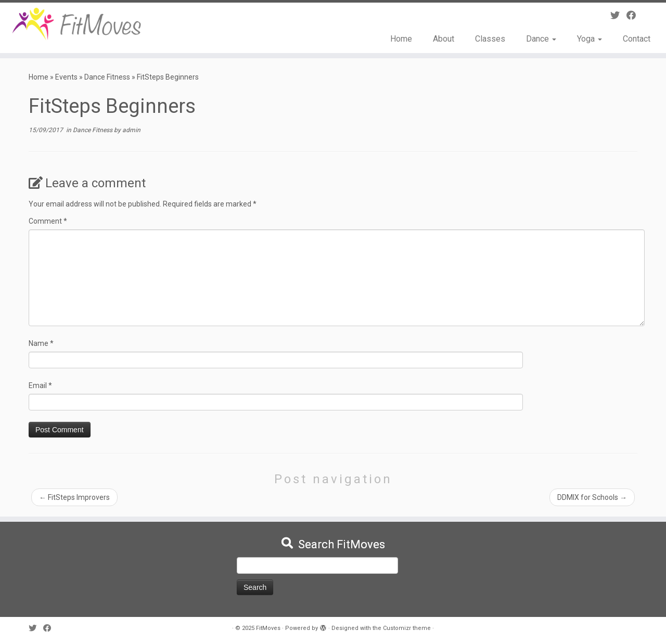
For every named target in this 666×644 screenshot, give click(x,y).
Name (41, 343)
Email (40, 385)
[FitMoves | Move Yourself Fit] (77, 24)
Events (66, 77)
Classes (490, 39)
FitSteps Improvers (74, 497)
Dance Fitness (107, 77)
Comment (48, 221)
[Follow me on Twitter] (618, 15)
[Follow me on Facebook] (635, 15)
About (444, 39)
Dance (541, 39)
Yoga (590, 39)
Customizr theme (407, 628)
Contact (637, 39)
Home (401, 39)
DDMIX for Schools (592, 497)
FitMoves (268, 628)
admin (131, 130)
